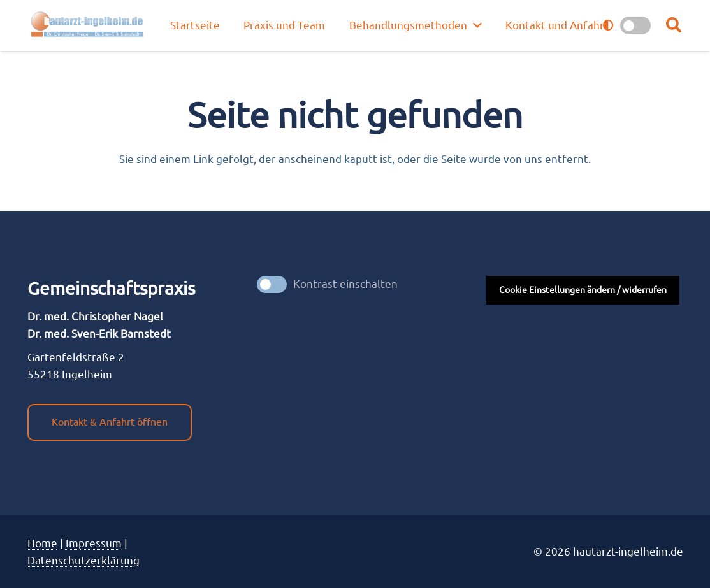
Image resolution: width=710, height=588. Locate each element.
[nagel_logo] (88, 25)
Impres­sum (94, 543)
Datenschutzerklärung (83, 560)
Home (42, 543)
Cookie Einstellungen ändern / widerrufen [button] (583, 290)
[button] (674, 25)
